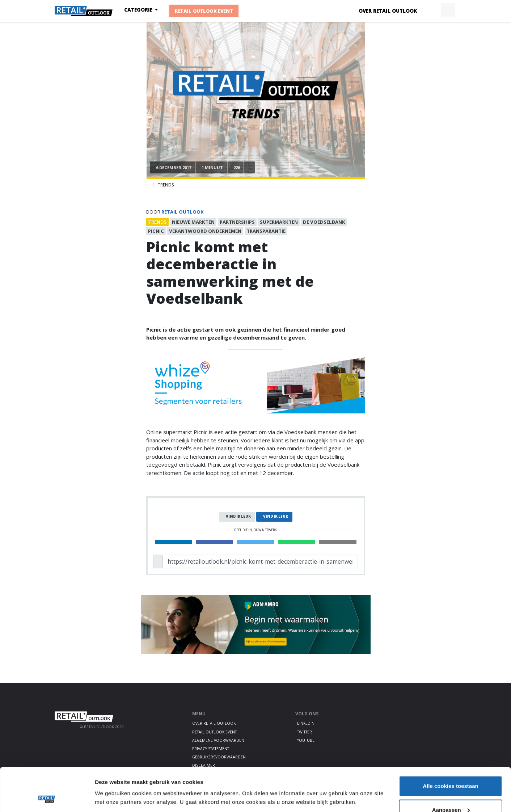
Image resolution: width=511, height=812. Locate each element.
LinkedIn (306, 723)
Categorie (139, 10)
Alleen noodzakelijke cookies (451, 793)
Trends (166, 185)
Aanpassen (451, 769)
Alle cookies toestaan (450, 745)
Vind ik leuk (238, 516)
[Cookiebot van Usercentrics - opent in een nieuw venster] (47, 798)
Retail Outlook (183, 212)
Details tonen (112, 781)
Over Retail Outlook (388, 11)
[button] (431, 10)
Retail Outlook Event (204, 11)
